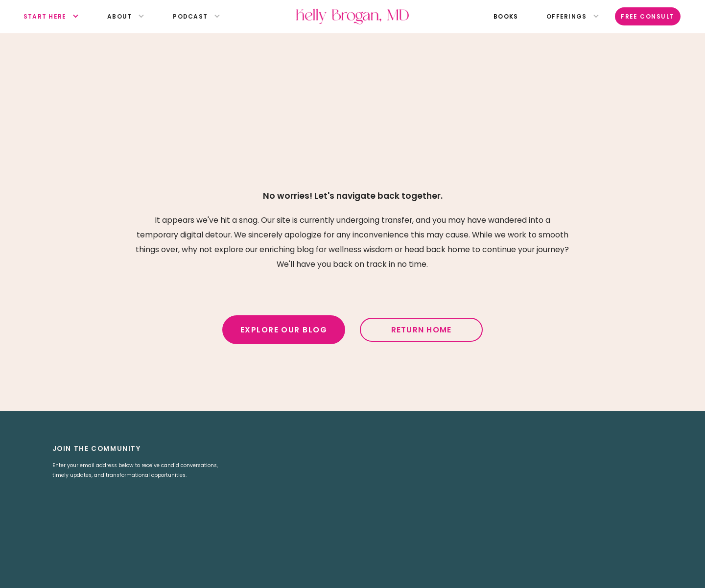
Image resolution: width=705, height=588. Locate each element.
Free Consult (648, 16)
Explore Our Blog (284, 330)
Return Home (422, 330)
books (506, 16)
